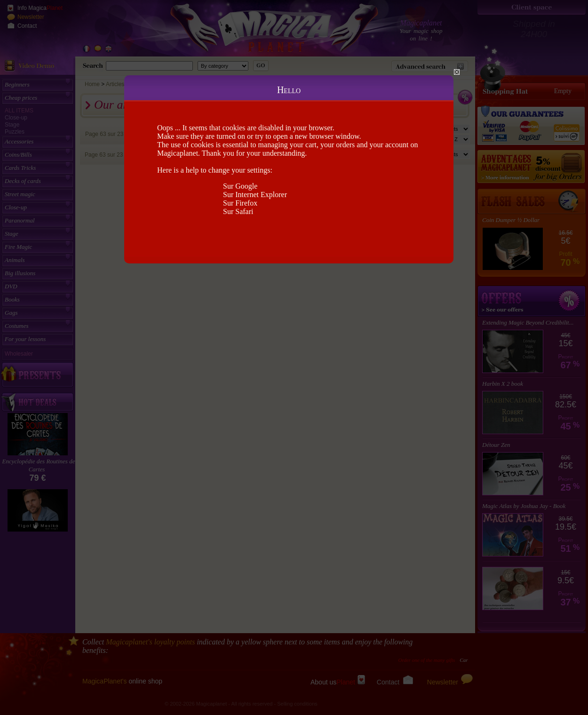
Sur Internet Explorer (255, 195)
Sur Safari (238, 211)
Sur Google (240, 186)
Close (457, 72)
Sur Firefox (240, 203)
